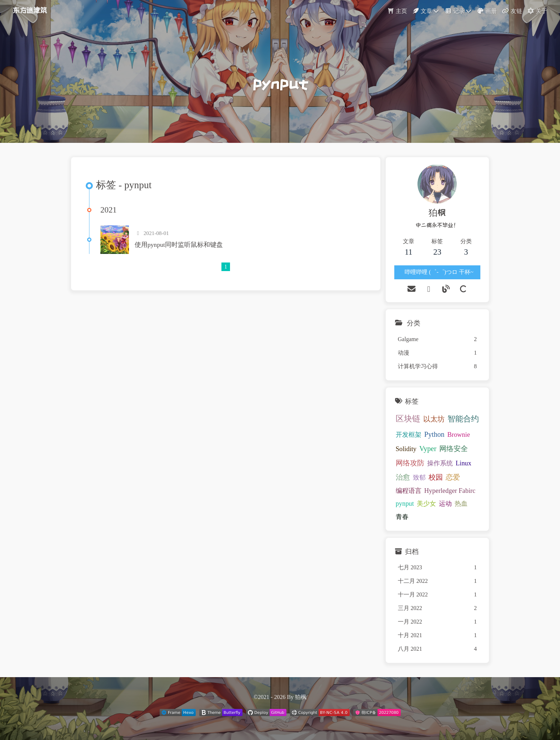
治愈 (403, 477)
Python (434, 434)
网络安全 (454, 449)
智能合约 (463, 419)
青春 (402, 517)
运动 (445, 504)
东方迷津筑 (30, 9)
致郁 (419, 477)
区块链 (408, 419)
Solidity (406, 449)
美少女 (426, 504)
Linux (464, 463)
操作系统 (440, 463)
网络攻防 (410, 463)
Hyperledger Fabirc (450, 491)
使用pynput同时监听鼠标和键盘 (179, 245)
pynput (405, 504)
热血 (461, 504)
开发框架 (409, 435)
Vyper (428, 449)
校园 (436, 477)
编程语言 (409, 491)
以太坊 (434, 419)
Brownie (458, 435)
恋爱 (453, 477)
